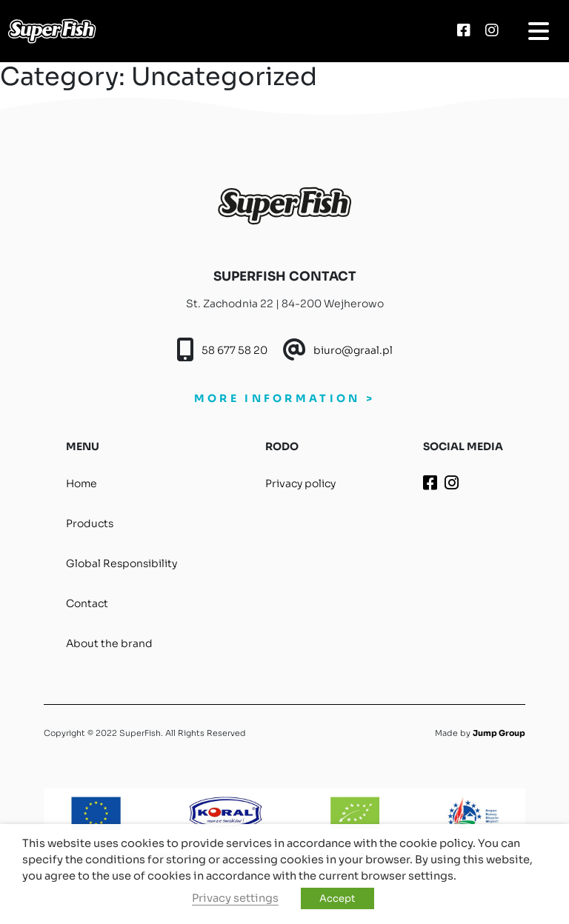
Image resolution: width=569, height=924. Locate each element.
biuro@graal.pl (353, 350)
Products (90, 523)
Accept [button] (337, 898)
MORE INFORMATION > (284, 398)
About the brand (109, 643)
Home (81, 483)
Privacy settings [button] (235, 898)
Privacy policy (300, 483)
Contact (87, 603)
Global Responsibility (122, 563)
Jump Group (499, 733)
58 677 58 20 (234, 350)
